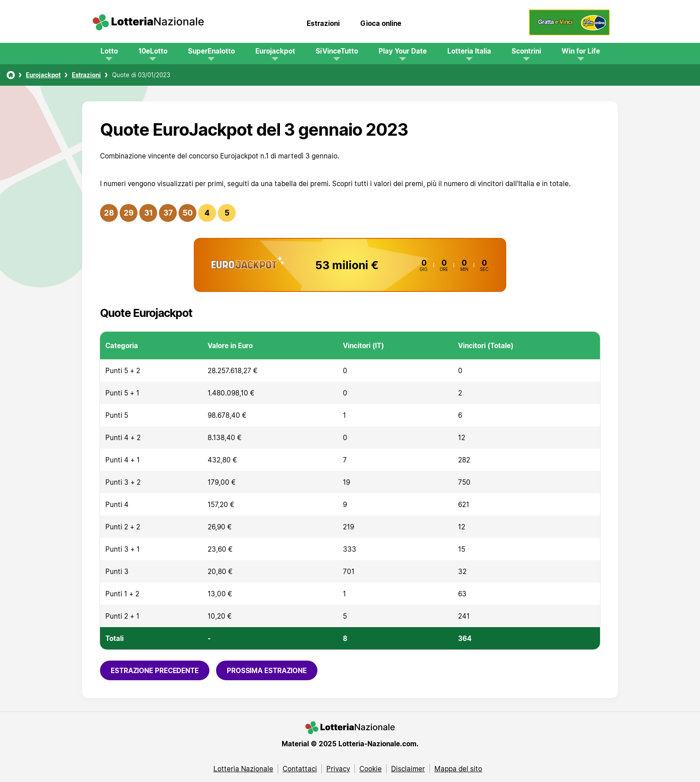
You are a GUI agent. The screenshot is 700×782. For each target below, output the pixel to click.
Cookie (371, 769)
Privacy (338, 769)
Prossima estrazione (267, 670)
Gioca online (381, 23)
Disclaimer (408, 769)
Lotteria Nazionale (243, 769)
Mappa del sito (458, 769)
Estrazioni (323, 23)
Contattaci (300, 769)
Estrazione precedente (155, 670)
